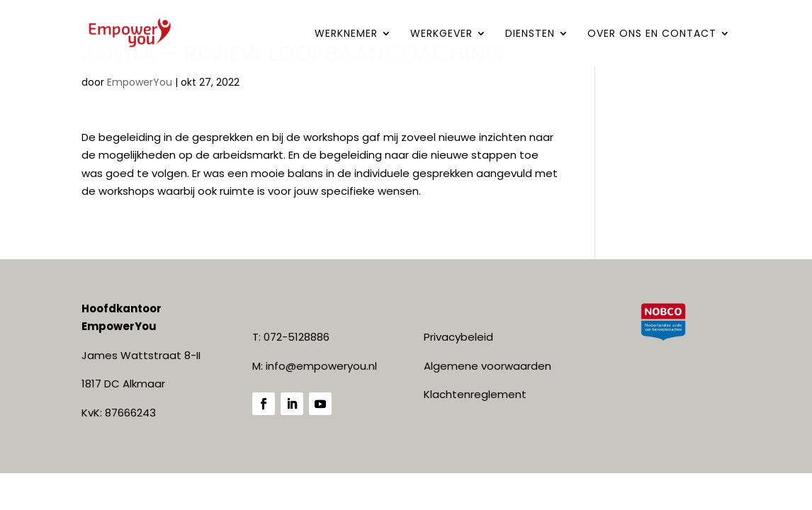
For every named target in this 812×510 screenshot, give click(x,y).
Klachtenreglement (475, 394)
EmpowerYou (140, 82)
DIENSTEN (530, 34)
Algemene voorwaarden (487, 366)
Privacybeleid (458, 337)
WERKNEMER (346, 34)
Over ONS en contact (652, 34)
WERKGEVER (441, 34)
